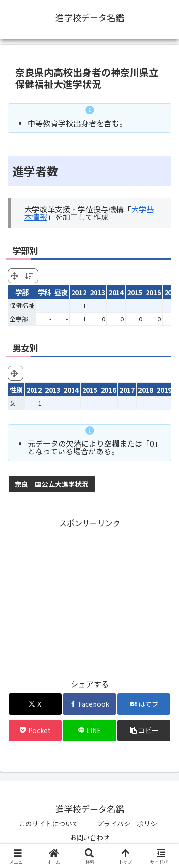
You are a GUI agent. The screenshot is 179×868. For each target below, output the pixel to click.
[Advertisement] (89, 596)
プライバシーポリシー (130, 824)
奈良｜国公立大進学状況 (52, 484)
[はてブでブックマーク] (144, 704)
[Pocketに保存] (35, 731)
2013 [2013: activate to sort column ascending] (97, 292)
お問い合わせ (90, 837)
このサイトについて (49, 824)
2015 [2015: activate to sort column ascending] (135, 292)
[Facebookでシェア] (89, 704)
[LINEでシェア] (89, 731)
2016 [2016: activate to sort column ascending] (153, 292)
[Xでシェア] (35, 704)
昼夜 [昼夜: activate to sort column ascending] (61, 292)
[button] (144, 731)
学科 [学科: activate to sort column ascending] (44, 292)
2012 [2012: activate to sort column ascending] (79, 292)
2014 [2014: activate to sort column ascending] (116, 292)
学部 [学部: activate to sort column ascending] (22, 292)
